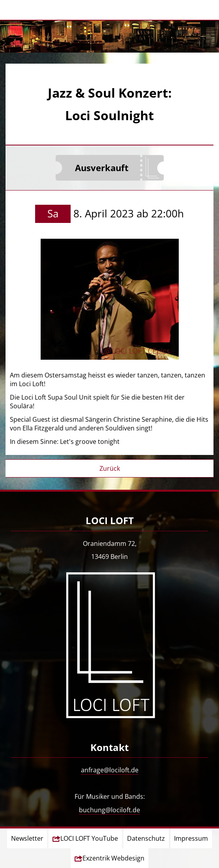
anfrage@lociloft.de (110, 770)
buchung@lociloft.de (109, 810)
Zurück (110, 468)
